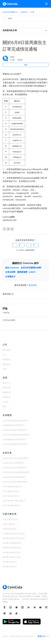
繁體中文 (42, 636)
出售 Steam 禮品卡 (11, 496)
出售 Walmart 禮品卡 (12, 487)
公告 (33, 12)
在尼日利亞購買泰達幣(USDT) (16, 435)
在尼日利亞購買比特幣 (31, 268)
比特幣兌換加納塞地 (12, 543)
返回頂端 (8, 294)
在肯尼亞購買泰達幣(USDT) (15, 444)
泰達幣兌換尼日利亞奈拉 (14, 538)
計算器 (6, 402)
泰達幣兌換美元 (10, 567)
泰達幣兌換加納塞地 (12, 548)
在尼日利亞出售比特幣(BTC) (16, 458)
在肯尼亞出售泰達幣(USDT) (15, 482)
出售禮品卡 (10, 277)
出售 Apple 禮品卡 (11, 491)
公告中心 (24, 12)
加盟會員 (7, 397)
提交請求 (33, 285)
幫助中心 (7, 383)
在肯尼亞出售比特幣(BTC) (15, 468)
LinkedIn (12, 229)
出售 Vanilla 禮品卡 (12, 505)
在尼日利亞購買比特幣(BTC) (16, 421)
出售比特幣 (10, 272)
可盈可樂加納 (9, 524)
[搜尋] (26, 18)
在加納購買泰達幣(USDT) (14, 440)
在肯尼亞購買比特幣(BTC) (15, 430)
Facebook (4, 229)
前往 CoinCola (12, 268)
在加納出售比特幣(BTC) (14, 463)
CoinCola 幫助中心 (10, 12)
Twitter (8, 229)
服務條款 (7, 359)
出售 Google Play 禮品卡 (14, 501)
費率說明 (7, 388)
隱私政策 (7, 364)
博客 (5, 407)
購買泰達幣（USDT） (27, 272)
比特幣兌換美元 (10, 562)
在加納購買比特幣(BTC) (14, 425)
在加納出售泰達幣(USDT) (14, 477)
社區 (5, 369)
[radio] (18, 245)
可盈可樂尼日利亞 (11, 519)
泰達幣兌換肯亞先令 (12, 557)
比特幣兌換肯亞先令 (12, 552)
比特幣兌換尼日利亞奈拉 (14, 534)
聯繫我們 (7, 392)
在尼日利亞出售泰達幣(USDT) (16, 472)
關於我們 (7, 350)
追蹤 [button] (26, 65)
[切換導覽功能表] (46, 4)
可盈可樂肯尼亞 (10, 529)
